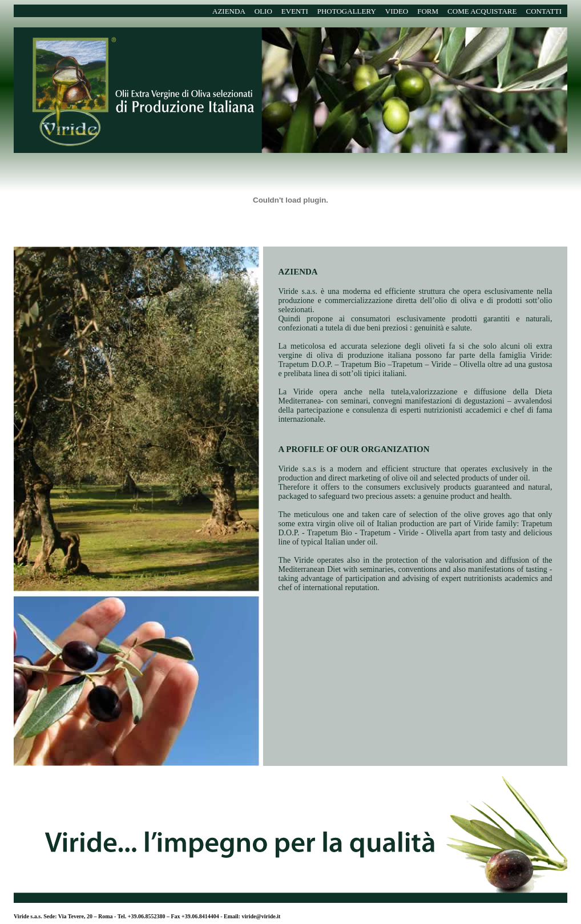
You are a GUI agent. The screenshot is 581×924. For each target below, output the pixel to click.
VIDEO (397, 11)
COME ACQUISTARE (482, 11)
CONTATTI (544, 11)
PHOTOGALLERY (347, 11)
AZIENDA (229, 11)
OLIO (263, 11)
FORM (428, 11)
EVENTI (295, 11)
